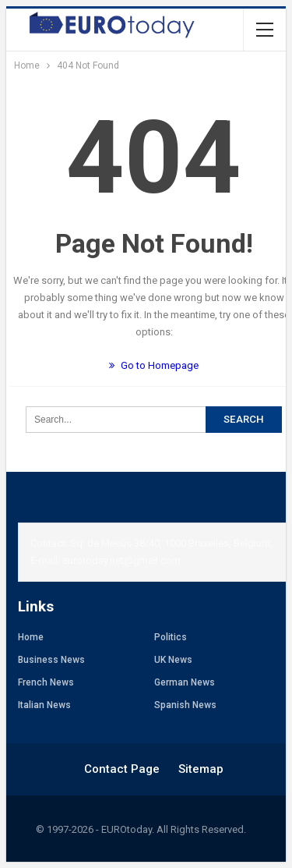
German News (185, 682)
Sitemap (201, 769)
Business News (51, 660)
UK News (173, 660)
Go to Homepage (154, 365)
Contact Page (122, 769)
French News (46, 682)
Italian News (44, 705)
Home (31, 637)
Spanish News (185, 705)
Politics (171, 637)
